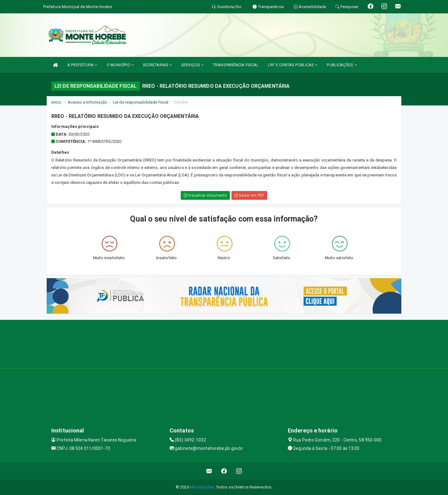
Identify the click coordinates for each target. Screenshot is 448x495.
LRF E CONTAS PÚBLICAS (293, 65)
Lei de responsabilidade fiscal (141, 102)
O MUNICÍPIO (120, 65)
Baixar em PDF (249, 195)
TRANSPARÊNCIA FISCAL (236, 65)
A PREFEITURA (82, 65)
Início (56, 102)
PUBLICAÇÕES (342, 65)
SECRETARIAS (157, 65)
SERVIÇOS (192, 65)
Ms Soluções (202, 487)
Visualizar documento (205, 195)
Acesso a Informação (88, 102)
